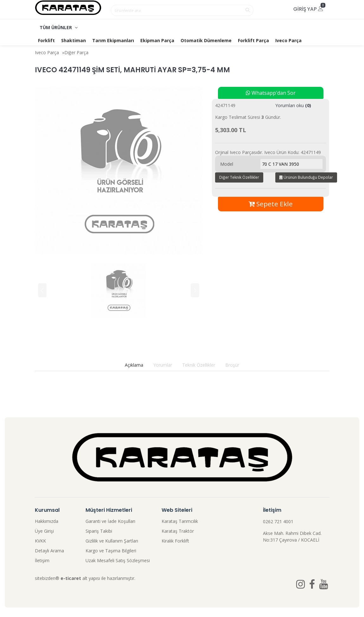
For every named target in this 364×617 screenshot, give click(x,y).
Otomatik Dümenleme (206, 40)
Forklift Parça (253, 40)
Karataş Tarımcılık (180, 521)
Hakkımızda (47, 521)
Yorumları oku (293, 105)
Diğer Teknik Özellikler (239, 177)
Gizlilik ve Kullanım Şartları (112, 541)
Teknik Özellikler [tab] (199, 365)
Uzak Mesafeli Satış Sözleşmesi (118, 560)
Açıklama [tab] (134, 365)
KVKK (40, 541)
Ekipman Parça (157, 40)
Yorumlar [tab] (163, 365)
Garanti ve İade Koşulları (110, 521)
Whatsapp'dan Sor (271, 93)
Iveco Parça (288, 40)
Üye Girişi (44, 531)
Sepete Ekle (271, 204)
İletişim (42, 560)
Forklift (46, 40)
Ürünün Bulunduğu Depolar (306, 177)
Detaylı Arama (49, 551)
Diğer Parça (76, 52)
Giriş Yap (308, 9)
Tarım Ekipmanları (113, 40)
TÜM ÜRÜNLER (59, 27)
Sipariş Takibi (99, 531)
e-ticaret (71, 578)
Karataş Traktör (178, 531)
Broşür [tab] (232, 365)
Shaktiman (73, 40)
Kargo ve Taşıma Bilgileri (111, 551)
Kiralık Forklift (175, 541)
